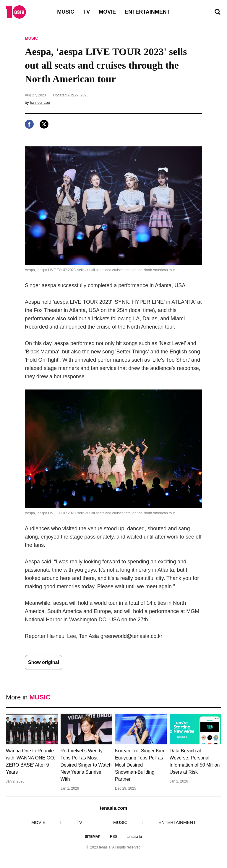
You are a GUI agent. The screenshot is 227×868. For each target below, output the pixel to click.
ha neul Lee (40, 102)
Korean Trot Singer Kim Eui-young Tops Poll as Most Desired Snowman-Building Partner (140, 765)
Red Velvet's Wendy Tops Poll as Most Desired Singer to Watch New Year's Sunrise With (86, 765)
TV (86, 12)
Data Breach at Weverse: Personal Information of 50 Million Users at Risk (195, 761)
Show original (44, 662)
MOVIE (107, 12)
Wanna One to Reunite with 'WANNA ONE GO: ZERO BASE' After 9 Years (31, 761)
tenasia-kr (135, 837)
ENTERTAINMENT (147, 12)
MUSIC (66, 12)
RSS (114, 837)
